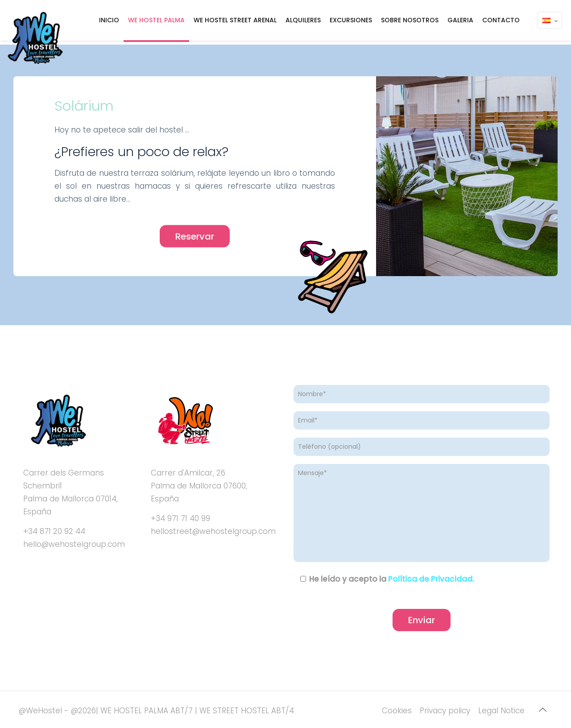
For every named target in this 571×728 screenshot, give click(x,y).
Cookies (397, 711)
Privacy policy (445, 711)
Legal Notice (501, 711)
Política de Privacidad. (431, 579)
